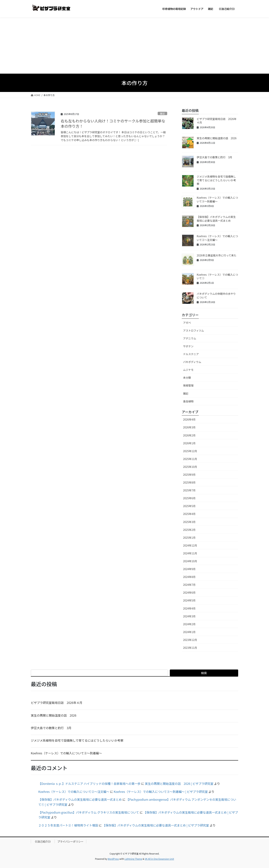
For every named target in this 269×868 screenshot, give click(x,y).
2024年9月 (189, 569)
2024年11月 (190, 553)
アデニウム (190, 338)
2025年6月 (189, 498)
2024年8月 (189, 577)
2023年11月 (190, 648)
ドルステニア (191, 354)
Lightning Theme (133, 859)
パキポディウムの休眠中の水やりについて (216, 296)
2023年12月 (190, 640)
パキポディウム (192, 362)
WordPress (113, 859)
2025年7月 (189, 490)
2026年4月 (189, 419)
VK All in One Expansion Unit (159, 859)
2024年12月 (190, 545)
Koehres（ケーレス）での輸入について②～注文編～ (217, 238)
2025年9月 (189, 475)
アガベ (187, 323)
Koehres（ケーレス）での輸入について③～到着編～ (217, 199)
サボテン (188, 346)
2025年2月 (189, 530)
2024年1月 (189, 632)
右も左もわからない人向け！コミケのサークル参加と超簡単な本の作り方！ (113, 123)
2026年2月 (189, 435)
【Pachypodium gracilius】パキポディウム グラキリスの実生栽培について (89, 812)
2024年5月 (189, 600)
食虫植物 (188, 401)
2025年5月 (189, 506)
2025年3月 (189, 522)
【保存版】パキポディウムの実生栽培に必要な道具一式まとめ (216, 219)
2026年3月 (189, 427)
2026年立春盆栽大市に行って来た (217, 255)
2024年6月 (189, 592)
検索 (204, 673)
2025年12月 (190, 451)
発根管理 (188, 385)
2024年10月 (190, 561)
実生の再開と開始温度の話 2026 (217, 138)
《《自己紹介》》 (43, 841)
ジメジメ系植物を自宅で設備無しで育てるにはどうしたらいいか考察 (216, 180)
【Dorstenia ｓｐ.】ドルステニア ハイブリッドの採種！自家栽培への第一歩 (89, 784)
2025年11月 (190, 459)
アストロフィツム (193, 330)
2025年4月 (189, 514)
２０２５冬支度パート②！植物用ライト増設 (68, 825)
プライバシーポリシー (70, 841)
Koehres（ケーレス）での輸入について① (217, 276)
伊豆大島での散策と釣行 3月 (214, 157)
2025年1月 (189, 538)
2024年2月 (189, 624)
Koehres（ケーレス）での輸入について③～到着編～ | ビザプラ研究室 (161, 792)
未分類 (187, 378)
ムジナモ (188, 370)
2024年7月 (189, 585)
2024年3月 (189, 616)
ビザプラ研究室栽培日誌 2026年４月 (217, 121)
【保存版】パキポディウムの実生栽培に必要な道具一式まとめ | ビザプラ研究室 (156, 825)
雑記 (163, 114)
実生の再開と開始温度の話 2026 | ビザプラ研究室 (179, 784)
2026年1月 (189, 443)
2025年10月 (190, 467)
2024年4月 (189, 608)
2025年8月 (189, 482)
